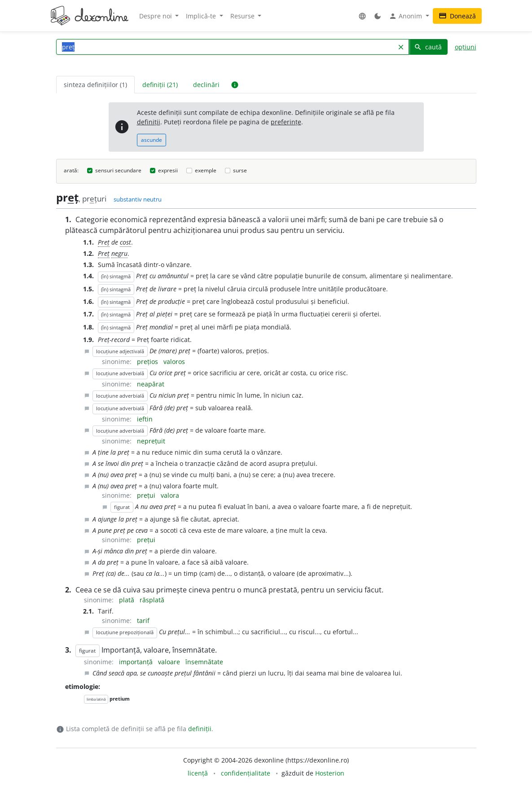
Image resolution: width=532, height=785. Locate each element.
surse (240, 170)
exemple (206, 170)
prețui (147, 495)
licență (198, 773)
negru (119, 253)
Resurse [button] (243, 16)
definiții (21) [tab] (160, 85)
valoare (170, 662)
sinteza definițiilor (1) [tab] (95, 85)
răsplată (152, 600)
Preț (104, 242)
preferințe (286, 122)
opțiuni (466, 47)
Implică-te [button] (202, 16)
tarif (143, 621)
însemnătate (204, 662)
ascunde (152, 140)
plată (128, 600)
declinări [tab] (206, 85)
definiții (149, 122)
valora (170, 495)
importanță (137, 662)
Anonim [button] (406, 16)
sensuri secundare (118, 170)
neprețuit (151, 441)
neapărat (151, 384)
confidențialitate (246, 773)
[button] (362, 16)
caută (428, 47)
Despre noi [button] (156, 16)
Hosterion (330, 773)
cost (125, 242)
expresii (168, 170)
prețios (148, 362)
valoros (174, 362)
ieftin (145, 419)
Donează (457, 16)
